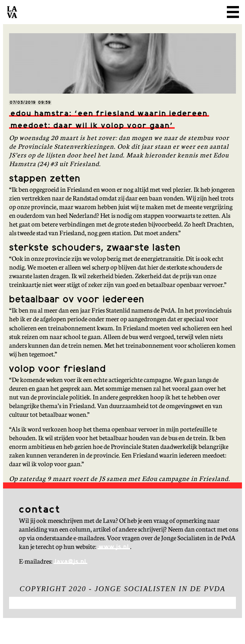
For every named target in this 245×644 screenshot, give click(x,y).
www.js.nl (114, 547)
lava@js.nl (71, 562)
